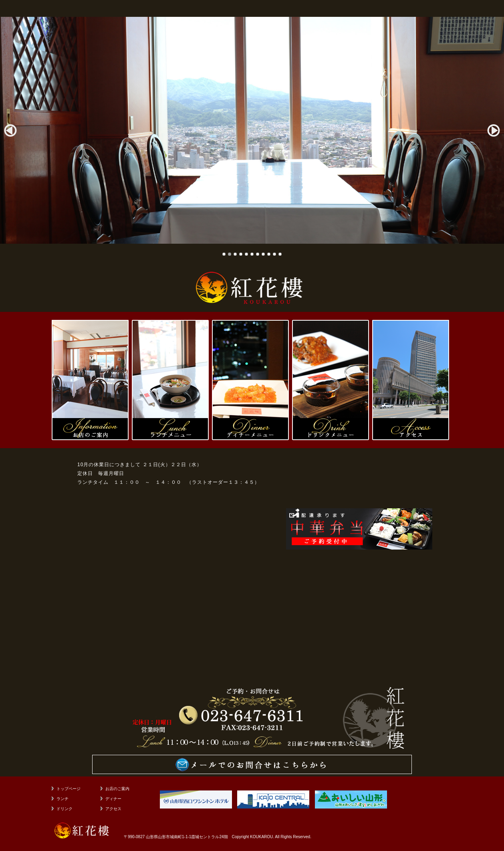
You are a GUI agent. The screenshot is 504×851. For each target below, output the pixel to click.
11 (280, 254)
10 (274, 254)
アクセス (113, 809)
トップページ (69, 789)
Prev (10, 130)
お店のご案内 (117, 789)
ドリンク (65, 809)
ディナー (113, 799)
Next (494, 130)
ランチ (62, 799)
